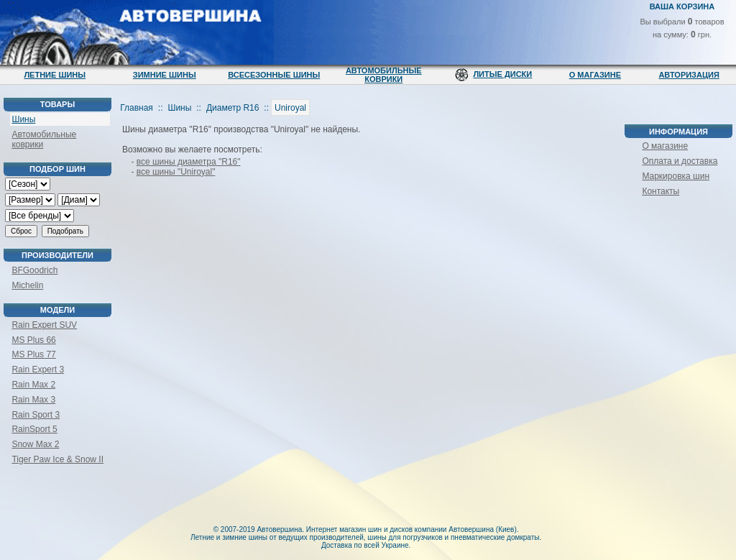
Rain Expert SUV (44, 325)
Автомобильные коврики (384, 75)
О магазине (595, 75)
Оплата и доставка (680, 161)
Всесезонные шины (274, 75)
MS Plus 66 (33, 340)
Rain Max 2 (33, 385)
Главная (137, 108)
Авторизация (689, 75)
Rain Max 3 (33, 400)
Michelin (27, 285)
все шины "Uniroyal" (176, 172)
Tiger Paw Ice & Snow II (57, 459)
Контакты (661, 191)
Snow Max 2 (35, 444)
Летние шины (55, 75)
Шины (23, 119)
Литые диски (502, 74)
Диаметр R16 (233, 108)
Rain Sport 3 (36, 415)
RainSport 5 (34, 429)
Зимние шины (165, 75)
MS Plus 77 (33, 354)
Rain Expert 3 (38, 369)
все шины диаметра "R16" (189, 162)
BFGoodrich (34, 270)
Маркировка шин (676, 176)
